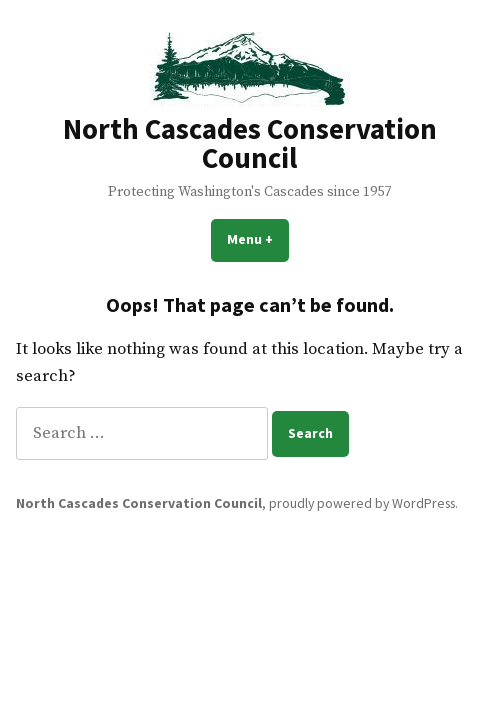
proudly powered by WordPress (362, 503)
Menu (258, 239)
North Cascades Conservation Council (250, 143)
